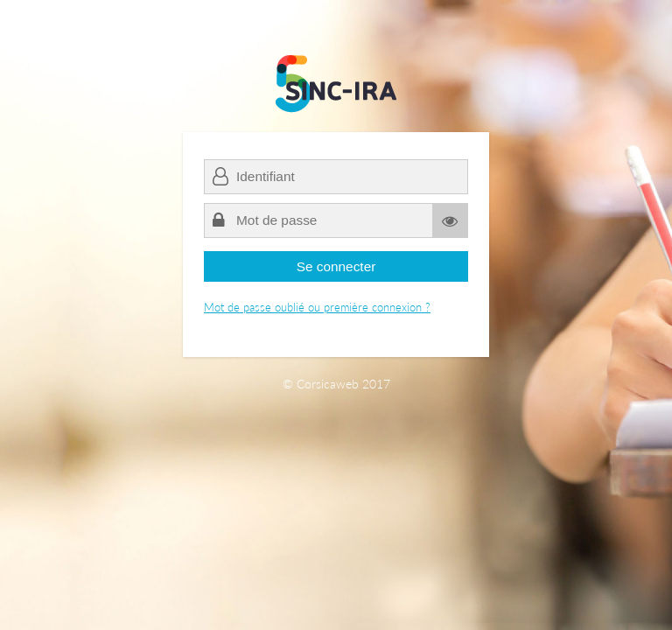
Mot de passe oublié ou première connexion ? (317, 307)
